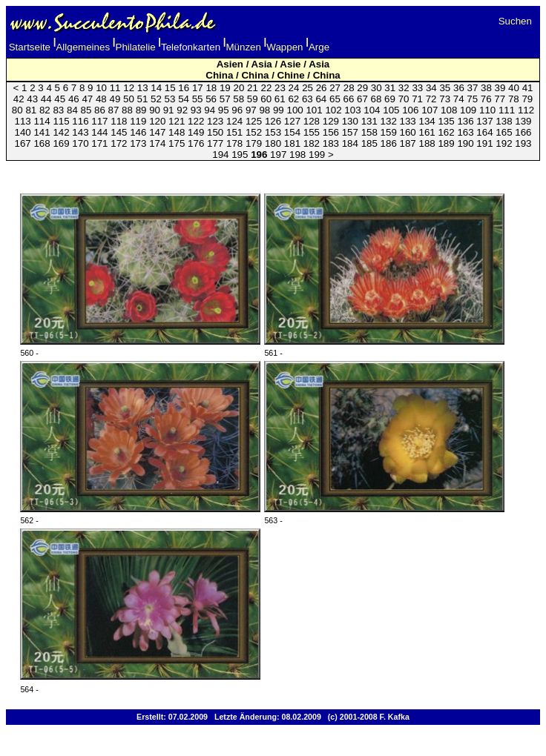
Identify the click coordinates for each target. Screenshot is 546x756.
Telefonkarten (191, 47)
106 (410, 110)
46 (74, 99)
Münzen (244, 47)
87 (114, 110)
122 (196, 121)
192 (504, 143)
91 (169, 110)
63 (307, 99)
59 (253, 99)
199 (317, 155)
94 (210, 110)
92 (182, 110)
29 (362, 88)
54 (184, 99)
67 (362, 99)
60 (266, 99)
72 (431, 99)
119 (138, 121)
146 (138, 132)
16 (184, 88)
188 (427, 143)
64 (321, 99)
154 (292, 132)
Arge (319, 47)
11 (115, 88)
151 (234, 132)
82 (45, 110)
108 (449, 110)
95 (224, 110)
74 (459, 99)
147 (157, 132)
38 (486, 88)
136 (465, 121)
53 (170, 99)
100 (295, 110)
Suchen (515, 21)
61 (280, 99)
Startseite (30, 47)
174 (157, 143)
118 (119, 121)
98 (264, 110)
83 (58, 110)
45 (60, 99)
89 (141, 110)
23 (280, 88)
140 (22, 132)
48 (101, 99)
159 (389, 132)
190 (465, 143)
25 (307, 88)
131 (369, 121)
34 (431, 88)
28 (349, 88)
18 (211, 88)
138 (504, 121)
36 (459, 88)
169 (61, 143)
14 (156, 88)
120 (157, 121)
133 (408, 121)
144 (99, 132)
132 (389, 121)
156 (331, 132)
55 (198, 99)
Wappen (284, 47)
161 (427, 132)
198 (297, 155)
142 (61, 132)
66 (349, 99)
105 (391, 110)
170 (80, 143)
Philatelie (136, 47)
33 (417, 88)
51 (143, 99)
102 (333, 110)
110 (487, 110)
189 (446, 143)
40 (514, 88)
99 (279, 110)
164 (484, 132)
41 (528, 88)
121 (177, 121)
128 (312, 121)
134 (427, 121)
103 (352, 110)
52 (156, 99)
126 (273, 121)
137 (484, 121)
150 (215, 132)
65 (335, 99)
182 (312, 143)
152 (254, 132)
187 (408, 143)
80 (17, 110)
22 (267, 88)
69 (390, 99)
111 (507, 110)
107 (430, 110)
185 (369, 143)
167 (22, 143)
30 (376, 88)
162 (446, 132)
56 (211, 99)
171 (99, 143)
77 (500, 99)
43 (32, 99)
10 (101, 88)
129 (331, 121)
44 (46, 99)
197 (278, 155)
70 (404, 99)
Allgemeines (83, 47)
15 (170, 88)
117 (99, 121)
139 (523, 121)
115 (61, 121)
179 (254, 143)
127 (292, 121)
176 (196, 143)
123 (215, 121)
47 (87, 99)
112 (526, 110)
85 (86, 110)
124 (234, 121)
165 (504, 132)
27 (335, 88)
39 (500, 88)
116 (80, 121)
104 (372, 110)
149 (196, 132)
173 (138, 143)
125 (254, 121)
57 (225, 99)
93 (196, 110)
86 (100, 110)
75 (472, 99)
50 (129, 99)
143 (80, 132)
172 (119, 143)
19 (225, 88)
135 (446, 121)
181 (292, 143)
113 (22, 121)
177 (215, 143)
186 (389, 143)
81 (31, 110)
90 (155, 110)
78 (514, 99)
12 (129, 88)
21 (253, 88)
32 (404, 88)
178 (234, 143)
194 (220, 155)
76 (486, 99)
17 (198, 88)
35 (445, 88)
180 (273, 143)
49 (115, 99)
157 (350, 132)
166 (523, 132)
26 (322, 88)
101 (314, 110)
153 (273, 132)
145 (119, 132)
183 (331, 143)
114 (42, 121)
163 (465, 132)
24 (294, 88)
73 (445, 99)
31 (390, 88)
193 (523, 143)
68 (376, 99)
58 (239, 99)
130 (350, 121)
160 (408, 132)
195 (240, 155)
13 (143, 88)
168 (42, 143)
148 (177, 132)
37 (473, 88)
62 (293, 99)
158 (369, 132)
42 (19, 99)
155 (312, 132)
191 (484, 143)
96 (237, 110)
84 (72, 110)
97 (251, 110)
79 (527, 99)
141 (42, 132)
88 (127, 110)
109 (468, 110)
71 (417, 99)
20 (239, 88)
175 (177, 143)
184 (350, 143)
